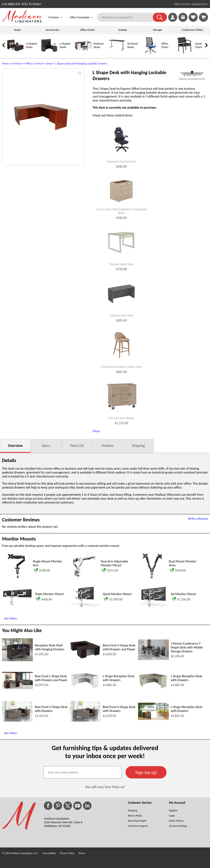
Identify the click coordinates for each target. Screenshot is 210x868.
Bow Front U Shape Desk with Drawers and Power (119, 647)
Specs (46, 446)
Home (6, 64)
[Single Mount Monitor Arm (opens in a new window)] (16, 579)
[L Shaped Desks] (49, 53)
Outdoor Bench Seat (121, 264)
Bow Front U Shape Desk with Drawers (51, 709)
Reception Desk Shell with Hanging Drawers (50, 647)
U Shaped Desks (31, 45)
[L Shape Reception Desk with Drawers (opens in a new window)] (85, 688)
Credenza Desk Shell (121, 316)
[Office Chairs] (151, 53)
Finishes (107, 446)
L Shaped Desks (65, 45)
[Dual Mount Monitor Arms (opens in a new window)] (152, 579)
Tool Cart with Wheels (121, 418)
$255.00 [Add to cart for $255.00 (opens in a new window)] (109, 570)
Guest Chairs (199, 45)
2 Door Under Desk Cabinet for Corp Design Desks (121, 211)
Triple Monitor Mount (49, 594)
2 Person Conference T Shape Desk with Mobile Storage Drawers (187, 647)
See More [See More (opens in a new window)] (10, 618)
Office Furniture (35, 64)
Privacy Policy (67, 853)
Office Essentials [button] (81, 18)
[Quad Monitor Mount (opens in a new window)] (85, 606)
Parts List (77, 446)
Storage (157, 30)
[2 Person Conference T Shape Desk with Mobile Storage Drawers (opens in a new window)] (153, 659)
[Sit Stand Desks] (117, 53)
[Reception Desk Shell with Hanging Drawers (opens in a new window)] (17, 660)
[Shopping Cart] (203, 17)
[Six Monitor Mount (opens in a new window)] (153, 606)
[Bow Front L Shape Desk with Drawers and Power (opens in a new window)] (17, 688)
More (96, 431)
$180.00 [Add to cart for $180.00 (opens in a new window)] (41, 570)
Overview (15, 446)
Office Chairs (87, 30)
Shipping (138, 446)
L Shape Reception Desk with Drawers (119, 678)
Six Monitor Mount (183, 594)
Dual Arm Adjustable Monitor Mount (114, 563)
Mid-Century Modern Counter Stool (121, 367)
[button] (160, 17)
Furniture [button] (55, 18)
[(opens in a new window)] (192, 73)
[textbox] (82, 772)
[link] (203, 17)
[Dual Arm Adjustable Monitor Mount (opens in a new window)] (84, 579)
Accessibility (49, 853)
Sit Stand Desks (132, 45)
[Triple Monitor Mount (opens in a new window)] (17, 604)
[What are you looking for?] (127, 17)
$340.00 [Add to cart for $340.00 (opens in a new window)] (177, 570)
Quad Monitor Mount (117, 594)
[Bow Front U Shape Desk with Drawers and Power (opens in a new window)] (85, 658)
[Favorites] (193, 21)
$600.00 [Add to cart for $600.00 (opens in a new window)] (43, 599)
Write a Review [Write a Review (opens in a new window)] (198, 519)
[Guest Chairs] (185, 53)
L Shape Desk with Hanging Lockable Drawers (81, 64)
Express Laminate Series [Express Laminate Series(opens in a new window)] (192, 79)
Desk (49, 64)
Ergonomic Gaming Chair (121, 162)
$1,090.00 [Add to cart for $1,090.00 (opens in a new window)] (113, 599)
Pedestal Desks (98, 45)
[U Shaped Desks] (15, 53)
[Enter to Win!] (183, 21)
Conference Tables (193, 30)
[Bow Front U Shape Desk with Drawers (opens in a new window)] (17, 720)
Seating (122, 30)
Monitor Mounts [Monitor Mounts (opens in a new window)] (19, 539)
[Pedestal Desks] (83, 53)
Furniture (17, 64)
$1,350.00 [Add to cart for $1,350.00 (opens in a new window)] (181, 599)
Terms (82, 853)
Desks (18, 30)
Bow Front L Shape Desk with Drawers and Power (51, 678)
